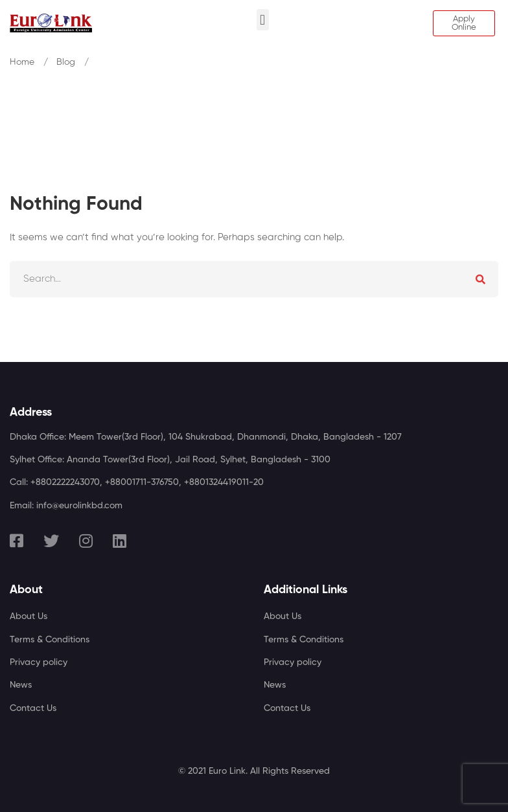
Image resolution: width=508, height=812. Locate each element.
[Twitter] (51, 541)
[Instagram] (86, 541)
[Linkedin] (120, 541)
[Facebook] (17, 541)
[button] (263, 20)
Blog (66, 62)
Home (22, 62)
